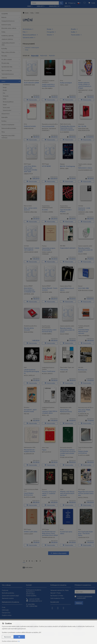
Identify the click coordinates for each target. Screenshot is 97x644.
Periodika (4, 58)
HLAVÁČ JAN (46, 500)
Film (4, 96)
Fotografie (6, 99)
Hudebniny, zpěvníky (8, 38)
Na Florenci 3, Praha (57, 596)
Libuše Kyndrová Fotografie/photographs (31, 374)
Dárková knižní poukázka (9, 131)
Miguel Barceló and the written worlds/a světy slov (86, 496)
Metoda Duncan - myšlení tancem (30, 453)
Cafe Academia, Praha (57, 598)
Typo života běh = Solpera (66, 213)
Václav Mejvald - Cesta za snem (50, 291)
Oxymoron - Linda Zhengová (84, 211)
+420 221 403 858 (33, 599)
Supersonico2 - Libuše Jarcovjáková (32, 251)
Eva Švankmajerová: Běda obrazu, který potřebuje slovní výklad (50, 536)
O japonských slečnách (68, 250)
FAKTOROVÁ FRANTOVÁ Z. (49, 132)
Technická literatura (8, 77)
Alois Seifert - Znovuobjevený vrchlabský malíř (30, 292)
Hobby (3, 34)
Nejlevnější (44, 58)
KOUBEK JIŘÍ (64, 374)
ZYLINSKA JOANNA (48, 214)
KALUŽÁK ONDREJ (47, 91)
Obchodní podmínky (8, 593)
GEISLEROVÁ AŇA (83, 131)
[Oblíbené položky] (85, 4)
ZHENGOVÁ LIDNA (83, 214)
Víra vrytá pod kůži (48, 129)
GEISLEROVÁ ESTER (84, 133)
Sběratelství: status (85, 170)
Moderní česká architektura (83, 455)
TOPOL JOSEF (64, 87)
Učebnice (4, 80)
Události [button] (40, 9)
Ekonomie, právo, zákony (9, 31)
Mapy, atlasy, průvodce (8, 55)
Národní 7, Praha (56, 593)
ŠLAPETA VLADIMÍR (84, 458)
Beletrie (4, 20)
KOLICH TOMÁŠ (82, 256)
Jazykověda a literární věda (8, 46)
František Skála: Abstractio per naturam (84, 334)
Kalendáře (5, 120)
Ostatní (5, 107)
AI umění (45, 212)
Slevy (3, 134)
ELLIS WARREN (65, 135)
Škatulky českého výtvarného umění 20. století (85, 252)
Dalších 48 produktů (60, 556)
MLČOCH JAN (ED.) (47, 376)
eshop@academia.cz (34, 601)
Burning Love (83, 372)
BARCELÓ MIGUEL (83, 500)
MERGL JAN (45, 418)
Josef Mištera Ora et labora (67, 292)
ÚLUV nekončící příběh (32, 85)
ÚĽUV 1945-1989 (83, 291)
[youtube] (63, 608)
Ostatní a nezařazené (8, 127)
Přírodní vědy (5, 66)
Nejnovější (35, 58)
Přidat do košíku (32, 102)
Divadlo (5, 93)
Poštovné (5, 590)
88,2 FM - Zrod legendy (68, 169)
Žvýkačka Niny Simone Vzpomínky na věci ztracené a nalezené (68, 130)
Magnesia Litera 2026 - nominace (8, 139)
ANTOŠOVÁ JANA (29, 296)
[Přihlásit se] (70, 4)
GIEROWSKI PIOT (83, 93)
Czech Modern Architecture (29, 496)
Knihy (32, 15)
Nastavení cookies (8, 598)
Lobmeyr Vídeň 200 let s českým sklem (50, 415)
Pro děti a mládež (7, 62)
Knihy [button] (29, 9)
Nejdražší (52, 58)
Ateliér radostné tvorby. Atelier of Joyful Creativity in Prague (85, 88)
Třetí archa (64, 372)
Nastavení (8, 637)
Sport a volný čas (7, 73)
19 (37, 563)
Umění (3, 84)
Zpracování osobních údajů (10, 596)
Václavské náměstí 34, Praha (59, 590)
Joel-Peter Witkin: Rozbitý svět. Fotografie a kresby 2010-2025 (31, 171)
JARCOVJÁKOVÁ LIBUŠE (31, 254)
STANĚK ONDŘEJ (47, 336)
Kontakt (29, 585)
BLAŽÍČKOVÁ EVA (29, 456)
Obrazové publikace (8, 104)
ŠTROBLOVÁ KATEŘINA (67, 460)
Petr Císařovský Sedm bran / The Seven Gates (86, 536)
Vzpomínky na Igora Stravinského (49, 251)
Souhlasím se (85, 597)
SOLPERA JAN (64, 216)
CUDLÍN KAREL (82, 374)
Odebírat (79, 603)
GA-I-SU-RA (82, 129)
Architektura (6, 87)
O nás (4, 607)
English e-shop (7, 615)
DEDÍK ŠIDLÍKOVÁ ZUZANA (86, 293)
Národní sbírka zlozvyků (29, 331)
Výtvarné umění (7, 113)
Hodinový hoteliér (30, 129)
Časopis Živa (6, 613)
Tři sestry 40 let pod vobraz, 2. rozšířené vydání (49, 496)
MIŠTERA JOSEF (65, 295)
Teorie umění (6, 110)
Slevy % (67, 9)
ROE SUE (27, 416)
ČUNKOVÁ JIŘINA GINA (30, 214)
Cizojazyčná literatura (8, 23)
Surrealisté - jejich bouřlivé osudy (30, 413)
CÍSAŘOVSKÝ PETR (84, 540)
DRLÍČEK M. (45, 131)
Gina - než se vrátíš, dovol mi (31, 211)
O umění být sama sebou (66, 535)
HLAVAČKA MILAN (83, 416)
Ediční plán (5, 610)
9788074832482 (29, 131)
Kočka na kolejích (66, 85)
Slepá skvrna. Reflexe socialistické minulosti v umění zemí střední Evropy (68, 455)
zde (19, 641)
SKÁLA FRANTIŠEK (84, 338)
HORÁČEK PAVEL (65, 416)
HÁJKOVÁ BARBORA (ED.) (85, 173)
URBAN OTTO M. (28, 176)
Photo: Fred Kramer (49, 374)
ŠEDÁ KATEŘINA (29, 335)
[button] (79, 4)
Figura (44, 452)
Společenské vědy (7, 69)
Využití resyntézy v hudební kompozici (48, 88)
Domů (26, 15)
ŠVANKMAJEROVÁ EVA (48, 540)
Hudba (5, 101)
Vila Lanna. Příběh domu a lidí (84, 413)
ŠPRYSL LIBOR (64, 171)
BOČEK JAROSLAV (29, 378)
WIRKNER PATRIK (83, 418)
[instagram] (58, 608)
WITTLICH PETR (47, 454)
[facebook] (52, 608)
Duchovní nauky (6, 27)
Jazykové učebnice (7, 42)
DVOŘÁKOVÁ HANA (29, 87)
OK (19, 637)
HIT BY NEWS (46, 169)
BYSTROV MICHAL (65, 500)
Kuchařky (4, 51)
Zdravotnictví (5, 116)
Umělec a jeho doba (31, 534)
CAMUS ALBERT (29, 536)
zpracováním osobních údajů (85, 597)
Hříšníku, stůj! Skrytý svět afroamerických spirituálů (67, 496)
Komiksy (4, 123)
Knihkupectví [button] (54, 9)
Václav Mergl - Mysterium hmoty (66, 413)
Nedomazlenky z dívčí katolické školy (49, 333)
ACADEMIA (5, 16)
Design (5, 90)
